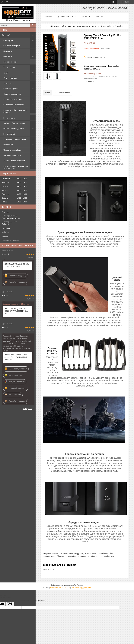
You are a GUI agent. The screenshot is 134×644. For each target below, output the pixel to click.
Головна (48, 17)
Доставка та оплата (67, 17)
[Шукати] (33, 25)
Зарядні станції (10, 62)
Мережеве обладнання (14, 129)
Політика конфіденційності (81, 588)
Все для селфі (9, 134)
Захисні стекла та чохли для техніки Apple (16, 167)
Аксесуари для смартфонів (15, 139)
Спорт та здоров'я (11, 89)
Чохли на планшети (12, 155)
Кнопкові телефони (12, 46)
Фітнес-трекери (10, 78)
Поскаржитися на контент (60, 588)
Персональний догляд (61, 26)
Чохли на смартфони (12, 150)
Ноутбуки (8, 56)
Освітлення (8, 145)
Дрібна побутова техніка (14, 123)
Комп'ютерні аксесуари (14, 105)
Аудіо (6, 73)
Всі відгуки (27, 409)
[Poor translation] (10, 604)
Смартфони (8, 40)
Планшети (8, 51)
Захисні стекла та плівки (14, 161)
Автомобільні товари (13, 99)
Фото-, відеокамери (12, 94)
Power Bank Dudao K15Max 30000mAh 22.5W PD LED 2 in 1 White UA (18, 357)
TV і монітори (9, 67)
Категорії (6, 35)
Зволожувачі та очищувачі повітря (15, 111)
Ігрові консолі (9, 118)
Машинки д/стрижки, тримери (86, 26)
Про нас (100, 17)
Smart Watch (9, 83)
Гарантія (86, 17)
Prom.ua (80, 585)
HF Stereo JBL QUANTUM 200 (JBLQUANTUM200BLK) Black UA (17, 311)
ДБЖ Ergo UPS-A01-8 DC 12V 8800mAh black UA (17, 265)
